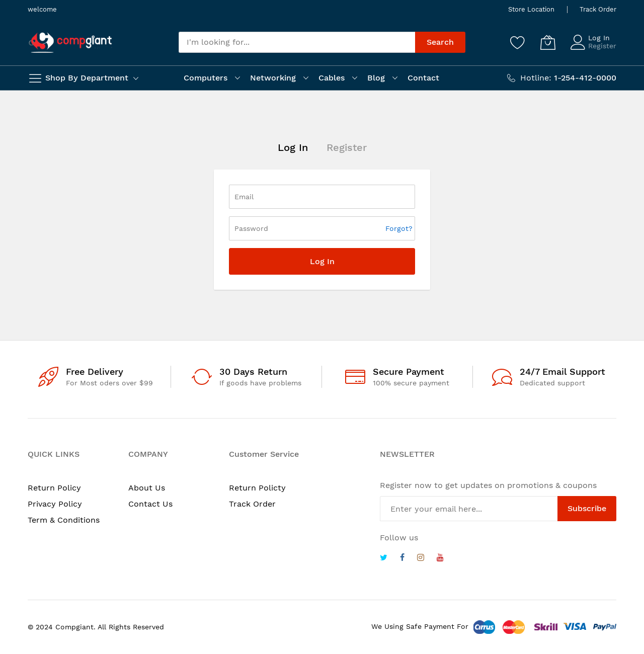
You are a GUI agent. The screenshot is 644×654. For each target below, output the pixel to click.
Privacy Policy (55, 504)
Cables (332, 78)
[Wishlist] (518, 42)
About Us (147, 488)
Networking (273, 78)
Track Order (598, 9)
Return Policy (54, 488)
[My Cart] (548, 42)
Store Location (531, 9)
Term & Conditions (64, 520)
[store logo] (70, 43)
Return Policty (257, 488)
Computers (206, 78)
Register (602, 46)
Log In (599, 38)
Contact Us (150, 504)
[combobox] (297, 42)
